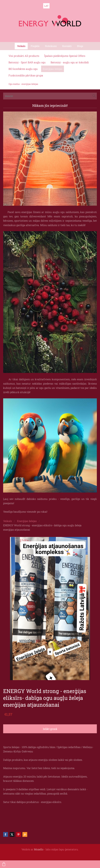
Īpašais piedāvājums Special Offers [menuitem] (65, 56)
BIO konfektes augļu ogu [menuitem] (23, 69)
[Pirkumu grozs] (4, 864)
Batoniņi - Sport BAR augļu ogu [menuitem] (27, 62)
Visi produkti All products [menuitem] (24, 56)
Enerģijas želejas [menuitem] (53, 69)
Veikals (8, 521)
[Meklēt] (50, 96)
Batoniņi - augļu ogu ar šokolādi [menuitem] (70, 62)
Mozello (39, 849)
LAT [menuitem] (46, 6)
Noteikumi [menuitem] (51, 46)
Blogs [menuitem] (80, 46)
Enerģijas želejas (27, 521)
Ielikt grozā (50, 729)
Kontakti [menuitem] (67, 46)
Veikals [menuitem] (21, 46)
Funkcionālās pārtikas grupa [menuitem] (26, 75)
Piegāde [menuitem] (35, 46)
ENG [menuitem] (54, 6)
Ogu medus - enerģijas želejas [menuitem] (23, 84)
